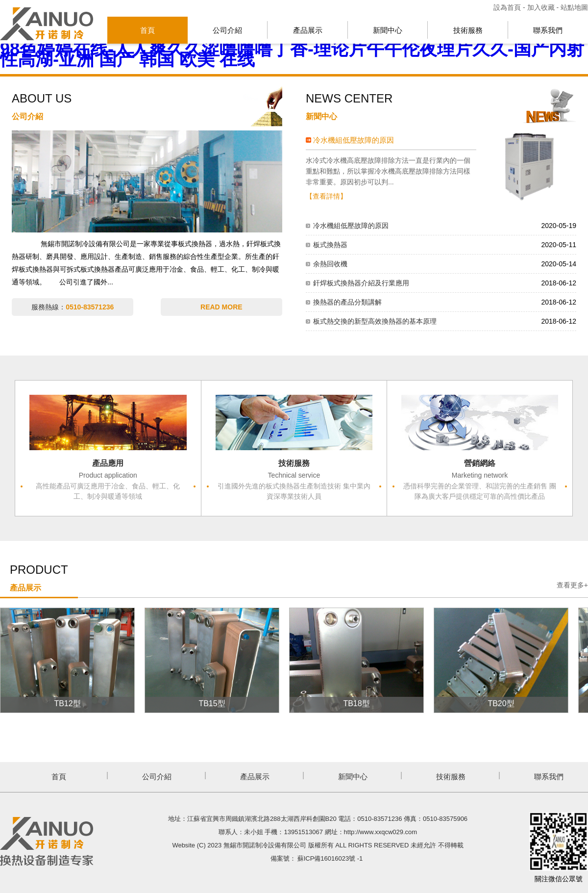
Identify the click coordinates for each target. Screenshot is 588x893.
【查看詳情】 (326, 196)
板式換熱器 (330, 245)
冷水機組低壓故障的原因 (354, 140)
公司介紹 (227, 30)
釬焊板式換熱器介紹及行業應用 (361, 283)
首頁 (147, 30)
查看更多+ (572, 585)
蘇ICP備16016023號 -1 (330, 858)
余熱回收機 (330, 264)
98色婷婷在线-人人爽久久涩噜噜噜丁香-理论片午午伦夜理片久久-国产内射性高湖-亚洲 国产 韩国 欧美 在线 (292, 54)
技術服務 (468, 30)
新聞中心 (388, 30)
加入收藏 (541, 7)
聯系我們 (548, 30)
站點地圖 (574, 7)
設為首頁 (508, 7)
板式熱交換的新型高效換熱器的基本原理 (375, 321)
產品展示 (308, 30)
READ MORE (221, 307)
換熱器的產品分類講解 (347, 302)
